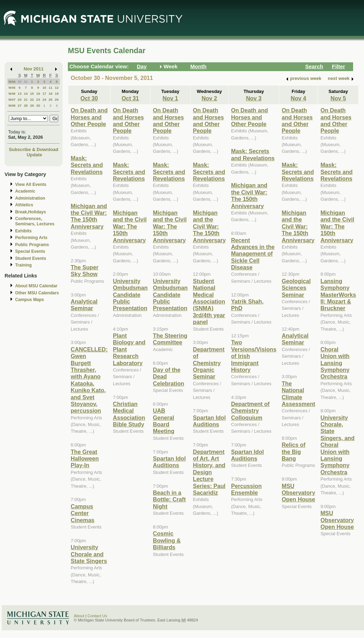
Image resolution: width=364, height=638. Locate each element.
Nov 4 (299, 98)
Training (23, 265)
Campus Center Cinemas (82, 513)
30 (20, 82)
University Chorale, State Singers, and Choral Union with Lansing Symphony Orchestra (337, 445)
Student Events (31, 258)
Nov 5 (338, 98)
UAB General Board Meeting (164, 421)
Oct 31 (130, 98)
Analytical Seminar (84, 305)
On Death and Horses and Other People (89, 117)
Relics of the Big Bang (293, 452)
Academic (25, 191)
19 (57, 93)
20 (20, 99)
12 (57, 87)
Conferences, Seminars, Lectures (35, 221)
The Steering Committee (170, 339)
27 (20, 105)
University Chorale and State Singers (89, 554)
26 (57, 99)
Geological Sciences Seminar (296, 288)
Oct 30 (89, 98)
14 (26, 93)
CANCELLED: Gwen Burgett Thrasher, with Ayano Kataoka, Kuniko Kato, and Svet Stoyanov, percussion (89, 380)
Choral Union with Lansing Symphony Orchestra (335, 363)
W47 (12, 99)
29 (32, 105)
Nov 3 (254, 98)
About (79, 616)
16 (38, 93)
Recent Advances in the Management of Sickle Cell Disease (253, 254)
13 (20, 93)
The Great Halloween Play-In (85, 459)
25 (50, 99)
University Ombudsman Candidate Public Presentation (130, 295)
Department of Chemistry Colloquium (250, 411)
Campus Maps (30, 300)
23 (38, 99)
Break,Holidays (31, 212)
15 (32, 93)
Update (34, 155)
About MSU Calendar (36, 286)
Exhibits (23, 231)
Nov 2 (209, 98)
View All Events (31, 184)
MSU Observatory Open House (298, 493)
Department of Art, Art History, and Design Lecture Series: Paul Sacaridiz (209, 472)
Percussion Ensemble (246, 489)
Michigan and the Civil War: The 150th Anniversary (89, 216)
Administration (30, 198)
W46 (12, 93)
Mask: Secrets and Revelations (87, 165)
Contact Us (97, 616)
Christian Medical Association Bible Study (129, 414)
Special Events (30, 251)
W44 (12, 82)
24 (44, 99)
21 (26, 99)
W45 (12, 87)
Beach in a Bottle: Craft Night (169, 499)
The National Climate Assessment (298, 394)
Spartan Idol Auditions (169, 462)
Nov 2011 (34, 69)
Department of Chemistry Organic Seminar (209, 363)
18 (50, 93)
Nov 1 (170, 98)
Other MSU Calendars (37, 293)
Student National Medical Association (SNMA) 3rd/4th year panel (209, 301)
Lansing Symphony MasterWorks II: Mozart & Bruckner (338, 295)
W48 (12, 105)
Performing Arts (31, 238)
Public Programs (32, 245)
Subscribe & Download (34, 149)
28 (26, 105)
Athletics (24, 205)
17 (44, 93)
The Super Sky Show (85, 271)
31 (26, 82)
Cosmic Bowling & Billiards (167, 540)
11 (50, 87)
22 (32, 99)
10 (44, 87)
